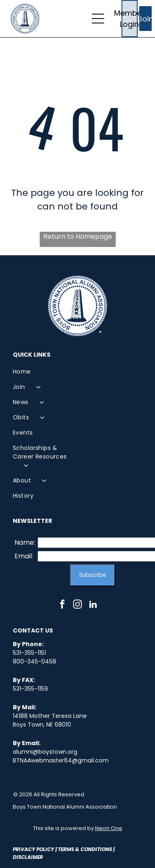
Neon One (109, 828)
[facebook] (62, 606)
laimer (34, 857)
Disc (19, 857)
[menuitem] (45, 372)
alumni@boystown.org (45, 752)
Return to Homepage (78, 236)
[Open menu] (98, 19)
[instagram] (78, 606)
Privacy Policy (33, 849)
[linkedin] (93, 606)
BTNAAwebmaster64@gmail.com (61, 760)
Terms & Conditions (85, 849)
